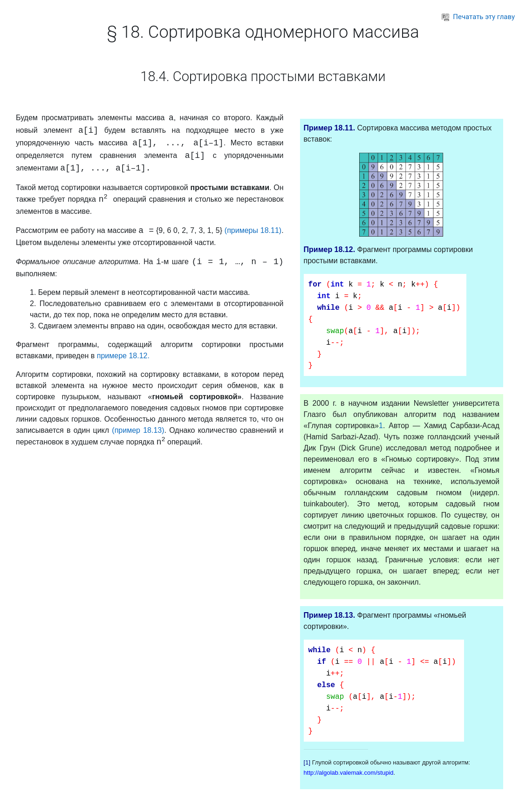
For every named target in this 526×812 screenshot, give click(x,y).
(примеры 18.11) (253, 230)
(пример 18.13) (138, 430)
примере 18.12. (123, 356)
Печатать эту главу (478, 17)
